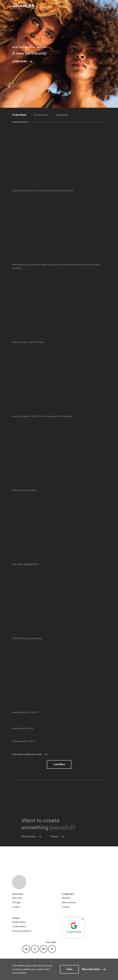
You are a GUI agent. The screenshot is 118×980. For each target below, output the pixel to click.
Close (69, 969)
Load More (59, 764)
